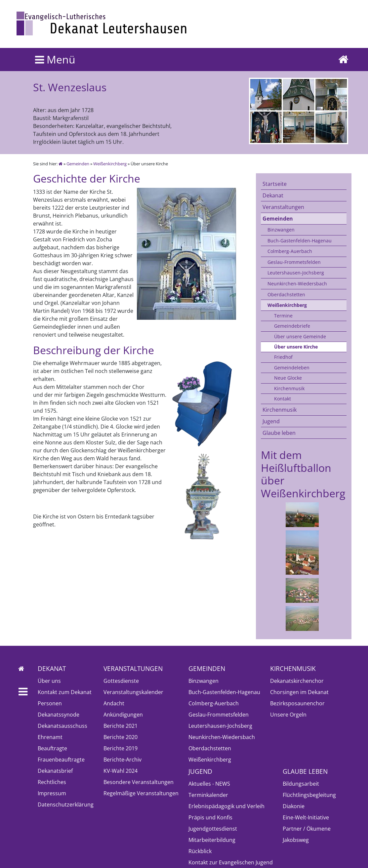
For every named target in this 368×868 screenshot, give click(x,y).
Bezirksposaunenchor (297, 703)
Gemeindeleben (292, 368)
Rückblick (200, 851)
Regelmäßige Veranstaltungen (141, 793)
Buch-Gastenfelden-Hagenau (300, 241)
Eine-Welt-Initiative (306, 817)
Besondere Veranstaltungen (139, 782)
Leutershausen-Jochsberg (296, 273)
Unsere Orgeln (288, 715)
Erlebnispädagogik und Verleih (226, 806)
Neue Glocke (288, 378)
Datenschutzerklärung (66, 805)
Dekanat (273, 195)
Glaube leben (279, 433)
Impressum (52, 793)
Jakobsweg (296, 840)
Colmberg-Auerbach (290, 251)
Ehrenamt (50, 737)
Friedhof (283, 357)
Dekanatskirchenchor (297, 681)
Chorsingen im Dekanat (299, 692)
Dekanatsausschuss (62, 726)
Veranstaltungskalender (133, 692)
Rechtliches (52, 782)
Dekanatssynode (59, 715)
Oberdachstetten (286, 294)
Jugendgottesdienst (213, 829)
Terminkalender (208, 795)
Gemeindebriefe (292, 326)
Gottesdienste (121, 681)
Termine (283, 316)
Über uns (49, 681)
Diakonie (294, 806)
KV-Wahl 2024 (121, 771)
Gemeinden (78, 164)
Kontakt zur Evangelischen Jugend (231, 862)
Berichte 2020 (121, 737)
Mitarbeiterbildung (212, 840)
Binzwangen (281, 230)
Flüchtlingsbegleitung (309, 795)
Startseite (275, 184)
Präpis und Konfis (210, 817)
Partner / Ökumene (307, 829)
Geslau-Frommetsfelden (294, 262)
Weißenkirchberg (110, 164)
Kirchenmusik (289, 388)
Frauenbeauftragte (61, 760)
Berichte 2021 (121, 726)
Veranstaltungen (283, 207)
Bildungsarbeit (301, 784)
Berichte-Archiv (123, 760)
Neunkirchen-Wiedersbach (297, 284)
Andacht (114, 703)
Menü (55, 59)
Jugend (271, 421)
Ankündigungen (123, 715)
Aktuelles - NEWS (209, 784)
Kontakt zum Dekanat (65, 692)
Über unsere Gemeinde (300, 336)
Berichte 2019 (121, 748)
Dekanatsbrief (55, 771)
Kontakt (283, 399)
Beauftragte (52, 748)
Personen (50, 703)
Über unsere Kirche (296, 347)
